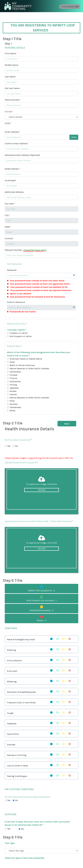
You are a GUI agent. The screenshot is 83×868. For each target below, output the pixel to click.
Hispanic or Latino (19, 333)
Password (12, 270)
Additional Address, (14, 192)
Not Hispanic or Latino (21, 336)
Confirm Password (16, 302)
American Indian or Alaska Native (26, 359)
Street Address (13, 169)
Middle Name (11, 65)
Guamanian (15, 381)
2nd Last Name (12, 88)
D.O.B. (8, 123)
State (8, 227)
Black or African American (22, 365)
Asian (12, 362)
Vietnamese (15, 407)
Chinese (13, 375)
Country (9, 238)
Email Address (12, 132)
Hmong (13, 385)
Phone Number (13, 100)
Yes (9, 446)
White (12, 411)
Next (67, 424)
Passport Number (25, 250)
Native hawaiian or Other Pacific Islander (29, 368)
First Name (11, 53)
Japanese (14, 388)
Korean (13, 391)
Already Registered (70, 7)
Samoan (14, 404)
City (7, 215)
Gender (9, 111)
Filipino (13, 378)
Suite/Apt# (10, 180)
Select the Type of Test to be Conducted (24, 858)
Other (12, 401)
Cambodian (15, 372)
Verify (74, 137)
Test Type (10, 843)
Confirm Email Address (17, 143)
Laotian (13, 394)
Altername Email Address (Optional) (22, 155)
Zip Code (10, 204)
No (16, 446)
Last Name (10, 77)
